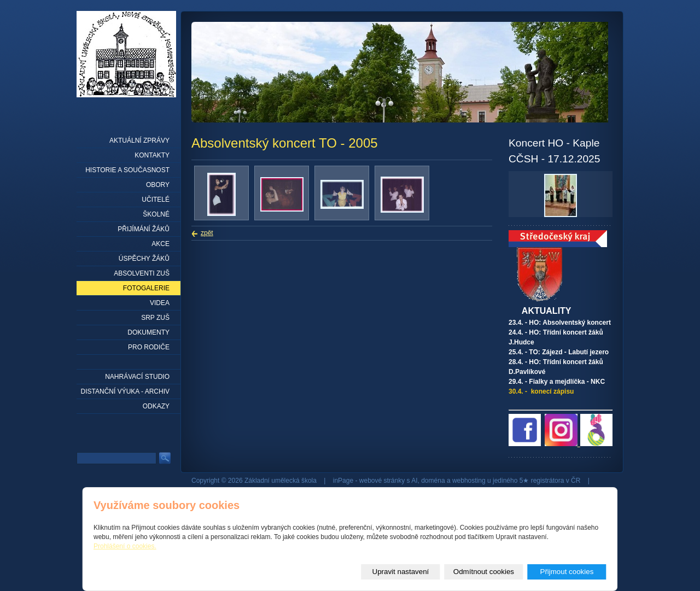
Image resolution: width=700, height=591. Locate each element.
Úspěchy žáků (144, 259)
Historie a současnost (127, 170)
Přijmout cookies (567, 572)
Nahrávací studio (137, 377)
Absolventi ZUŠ (142, 273)
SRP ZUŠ (155, 318)
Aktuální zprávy (139, 141)
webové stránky (382, 481)
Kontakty (152, 155)
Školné (156, 214)
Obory (158, 185)
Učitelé (156, 200)
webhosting (469, 481)
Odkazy (156, 406)
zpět (207, 233)
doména (433, 481)
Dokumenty (148, 332)
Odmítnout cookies (484, 572)
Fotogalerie (146, 288)
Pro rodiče (149, 347)
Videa (160, 303)
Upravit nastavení (401, 572)
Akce (161, 244)
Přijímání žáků (144, 229)
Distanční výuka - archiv (125, 391)
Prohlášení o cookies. (125, 546)
